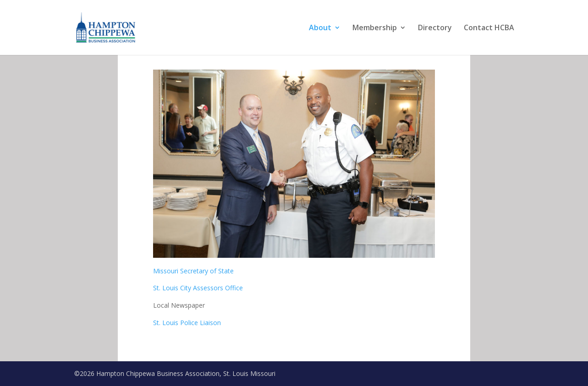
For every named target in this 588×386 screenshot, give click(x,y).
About (320, 28)
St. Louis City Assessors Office (198, 288)
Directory (435, 28)
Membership (375, 28)
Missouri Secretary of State (193, 271)
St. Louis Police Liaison (188, 323)
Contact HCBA (489, 28)
